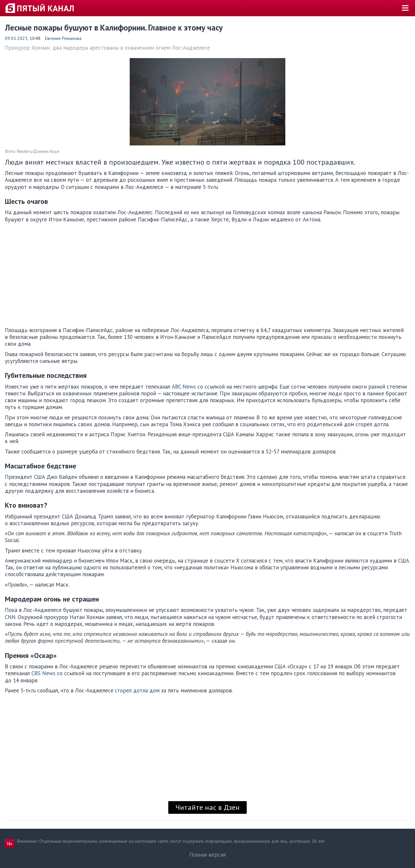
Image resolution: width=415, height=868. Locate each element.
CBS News (43, 673)
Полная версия (207, 855)
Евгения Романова (63, 38)
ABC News (184, 387)
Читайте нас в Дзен (207, 807)
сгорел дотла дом (137, 690)
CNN (10, 617)
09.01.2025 (16, 38)
